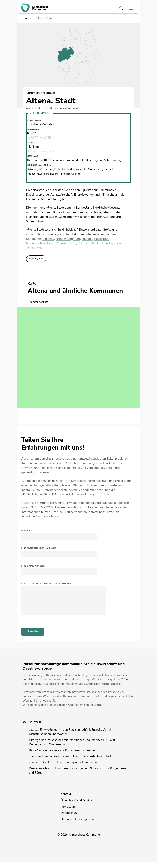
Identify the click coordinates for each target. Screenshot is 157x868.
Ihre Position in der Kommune (39, 548)
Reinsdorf (85, 243)
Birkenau (48, 239)
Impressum (68, 812)
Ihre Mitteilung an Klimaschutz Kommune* (46, 584)
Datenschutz (69, 818)
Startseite (29, 18)
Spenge (117, 243)
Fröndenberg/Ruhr (68, 239)
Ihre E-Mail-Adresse (33, 566)
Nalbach (49, 243)
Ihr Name (27, 530)
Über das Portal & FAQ (76, 806)
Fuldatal (88, 239)
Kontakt (66, 800)
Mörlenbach (34, 243)
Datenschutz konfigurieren (78, 825)
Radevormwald (67, 243)
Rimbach (99, 243)
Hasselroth (103, 239)
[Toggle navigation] (131, 8)
